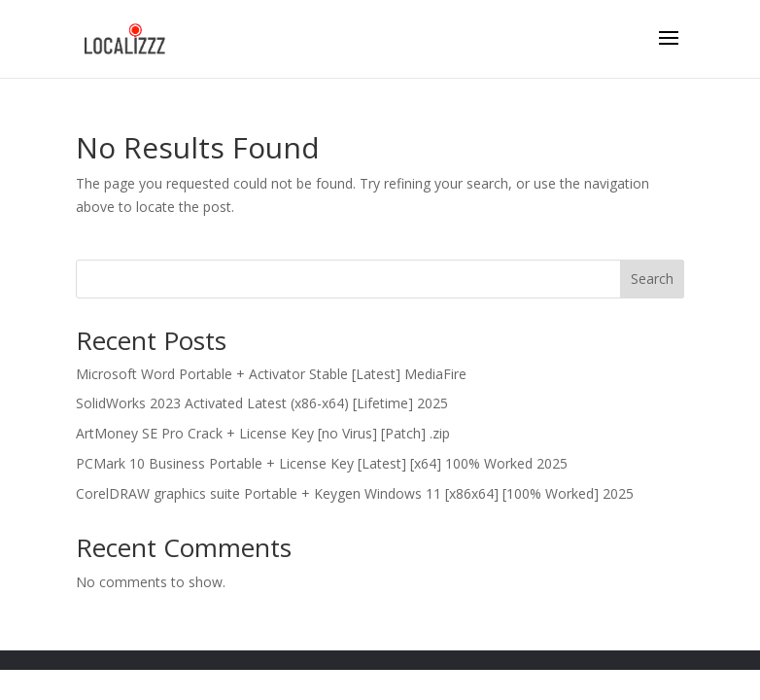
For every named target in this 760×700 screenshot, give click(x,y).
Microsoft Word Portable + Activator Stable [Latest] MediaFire (271, 374)
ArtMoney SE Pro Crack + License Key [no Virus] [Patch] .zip (263, 433)
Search (652, 279)
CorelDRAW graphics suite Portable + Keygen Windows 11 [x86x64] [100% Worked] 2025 (355, 493)
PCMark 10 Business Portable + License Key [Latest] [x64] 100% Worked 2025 (322, 463)
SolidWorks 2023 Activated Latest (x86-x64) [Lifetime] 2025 (262, 403)
